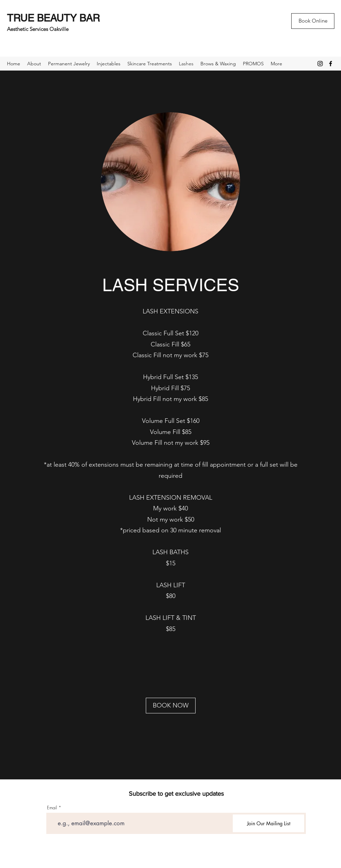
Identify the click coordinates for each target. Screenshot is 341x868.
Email (52, 808)
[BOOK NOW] (171, 706)
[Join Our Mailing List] (268, 823)
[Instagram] (320, 64)
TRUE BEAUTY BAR (53, 18)
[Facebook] (331, 64)
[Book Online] (313, 21)
